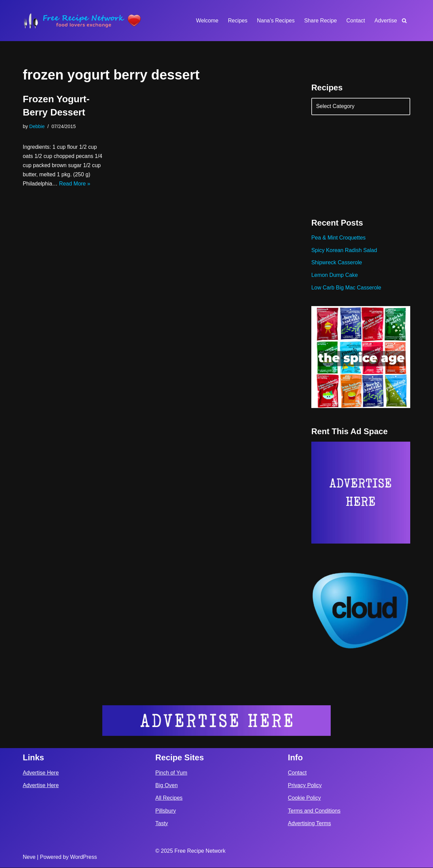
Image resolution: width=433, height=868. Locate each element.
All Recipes (169, 799)
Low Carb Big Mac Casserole (347, 289)
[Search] (404, 21)
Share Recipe (320, 21)
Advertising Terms (309, 824)
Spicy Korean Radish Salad (344, 251)
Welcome (206, 21)
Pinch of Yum (171, 773)
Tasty (162, 824)
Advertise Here (41, 773)
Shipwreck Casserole (337, 263)
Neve (29, 857)
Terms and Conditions (314, 811)
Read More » (75, 184)
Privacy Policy (305, 786)
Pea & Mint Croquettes (339, 238)
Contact (355, 21)
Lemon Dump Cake (335, 276)
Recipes (237, 21)
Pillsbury (166, 811)
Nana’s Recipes (275, 21)
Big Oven (167, 786)
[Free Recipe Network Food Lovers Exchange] (82, 21)
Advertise (386, 21)
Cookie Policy (304, 799)
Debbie (37, 126)
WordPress (83, 857)
